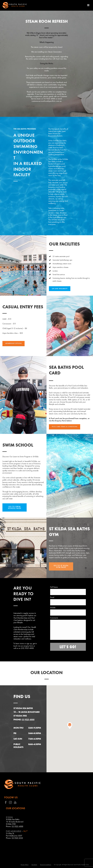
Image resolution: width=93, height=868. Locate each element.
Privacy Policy (25, 865)
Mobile (53, 608)
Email (52, 597)
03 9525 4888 (28, 720)
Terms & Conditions (46, 865)
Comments (54, 618)
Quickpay (34, 865)
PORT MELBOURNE (14, 831)
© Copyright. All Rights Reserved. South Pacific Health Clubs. (72, 865)
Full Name (54, 587)
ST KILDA (9, 817)
